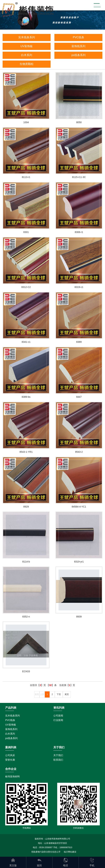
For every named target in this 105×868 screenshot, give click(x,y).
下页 (59, 694)
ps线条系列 (78, 55)
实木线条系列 (27, 37)
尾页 (67, 694)
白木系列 (27, 55)
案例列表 (11, 747)
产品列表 (11, 708)
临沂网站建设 (70, 852)
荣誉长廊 (10, 760)
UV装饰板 (27, 46)
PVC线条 (78, 37)
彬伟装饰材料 (13, 776)
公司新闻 (58, 716)
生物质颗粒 (27, 64)
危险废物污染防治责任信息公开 (46, 852)
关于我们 (58, 755)
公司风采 (10, 755)
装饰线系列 (78, 46)
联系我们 (58, 760)
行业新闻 (58, 720)
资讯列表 (59, 708)
